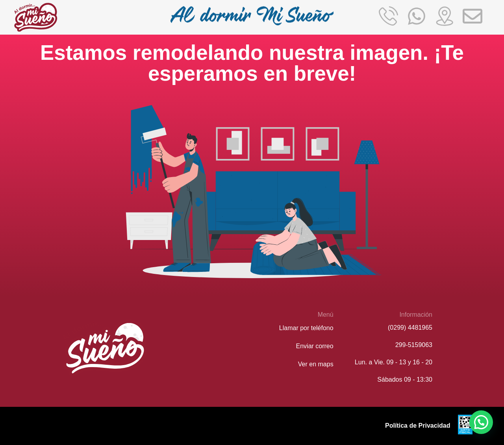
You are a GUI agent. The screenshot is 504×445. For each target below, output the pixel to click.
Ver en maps (316, 364)
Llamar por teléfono (306, 328)
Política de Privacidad (418, 426)
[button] (481, 422)
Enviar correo (315, 346)
